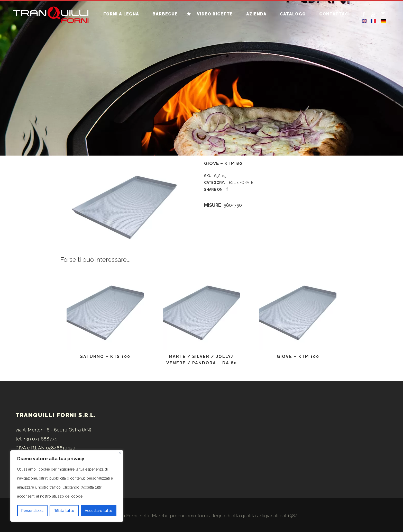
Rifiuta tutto (64, 511)
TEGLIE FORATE (240, 183)
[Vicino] (120, 453)
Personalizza (32, 511)
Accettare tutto (99, 511)
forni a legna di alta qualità (227, 516)
